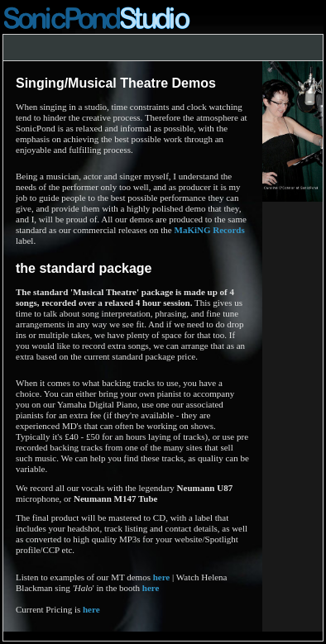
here (162, 577)
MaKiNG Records (210, 230)
